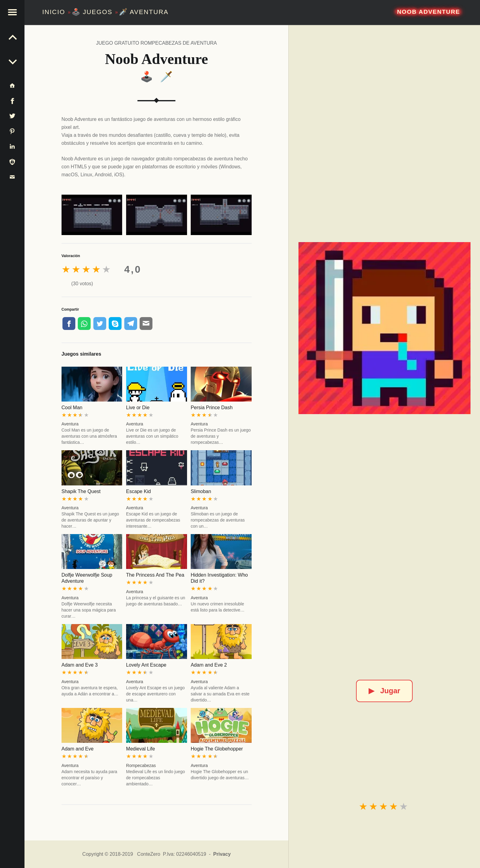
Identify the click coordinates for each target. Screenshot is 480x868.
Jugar (384, 691)
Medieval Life (141, 749)
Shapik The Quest (81, 491)
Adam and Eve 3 (80, 665)
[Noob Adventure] (384, 328)
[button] (12, 12)
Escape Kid (139, 491)
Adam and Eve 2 (209, 665)
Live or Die (138, 408)
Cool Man (72, 408)
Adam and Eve (78, 749)
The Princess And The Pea (155, 575)
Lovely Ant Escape (146, 665)
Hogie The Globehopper (217, 749)
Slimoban (201, 491)
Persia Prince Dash (212, 408)
